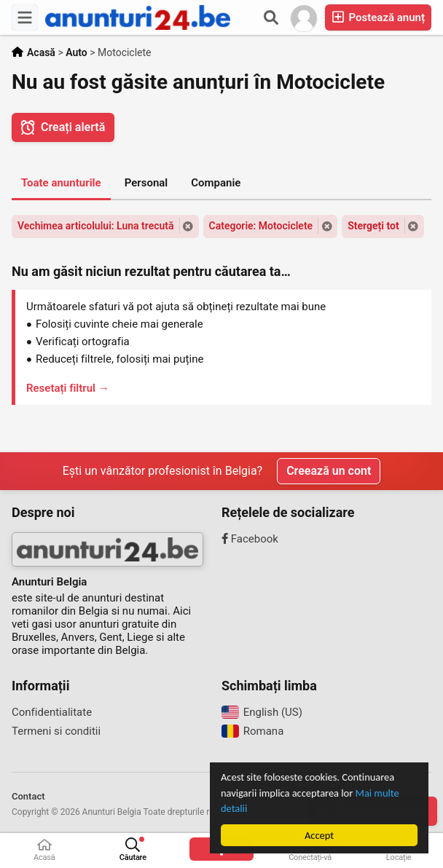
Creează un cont (329, 471)
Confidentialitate (52, 712)
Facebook (250, 539)
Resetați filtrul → (68, 388)
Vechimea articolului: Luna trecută (96, 226)
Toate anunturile (61, 183)
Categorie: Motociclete (261, 226)
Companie (216, 183)
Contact (28, 796)
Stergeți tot (373, 226)
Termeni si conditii (56, 731)
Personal (146, 183)
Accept (319, 835)
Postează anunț (378, 17)
